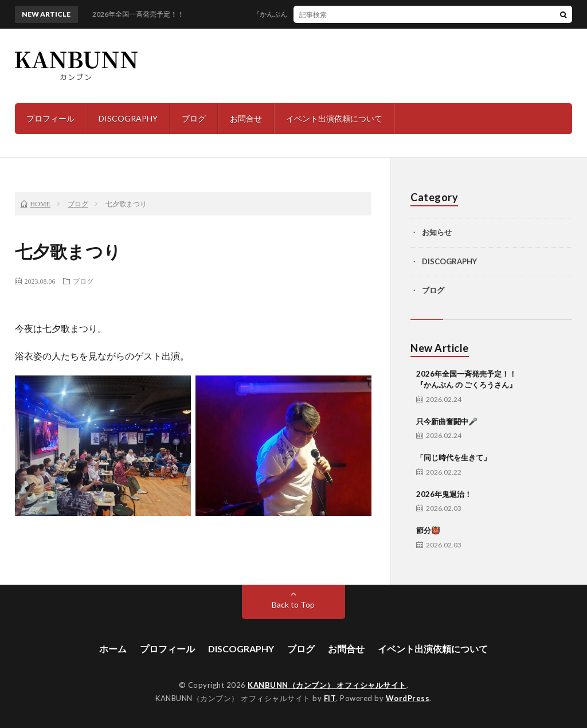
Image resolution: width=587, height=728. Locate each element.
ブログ (194, 118)
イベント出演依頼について (334, 118)
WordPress (408, 698)
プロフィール (50, 118)
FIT (330, 698)
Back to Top (293, 604)
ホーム (113, 649)
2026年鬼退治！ (444, 494)
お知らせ (437, 232)
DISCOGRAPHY (128, 118)
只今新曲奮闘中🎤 (447, 421)
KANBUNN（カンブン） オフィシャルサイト (327, 685)
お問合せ (246, 118)
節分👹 (428, 530)
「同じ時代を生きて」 (453, 457)
